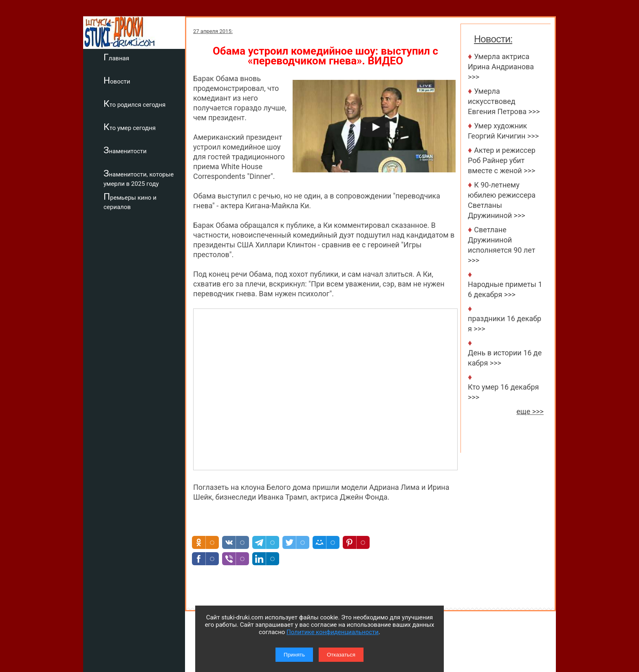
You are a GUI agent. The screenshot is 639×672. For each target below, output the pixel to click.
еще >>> (530, 411)
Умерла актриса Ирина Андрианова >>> (501, 67)
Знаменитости (125, 150)
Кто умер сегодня (130, 127)
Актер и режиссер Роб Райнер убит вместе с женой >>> (502, 160)
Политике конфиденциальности (333, 632)
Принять (294, 655)
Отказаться (341, 655)
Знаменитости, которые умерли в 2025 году (139, 178)
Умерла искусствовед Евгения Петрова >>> (504, 101)
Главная (116, 57)
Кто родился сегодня (134, 104)
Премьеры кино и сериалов (130, 201)
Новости (117, 80)
